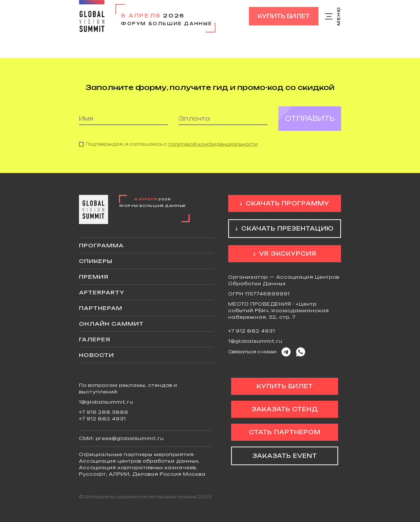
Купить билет (284, 16)
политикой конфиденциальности (213, 144)
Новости (96, 355)
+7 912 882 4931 (252, 331)
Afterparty (102, 292)
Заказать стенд (285, 409)
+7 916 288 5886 (104, 412)
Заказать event (285, 456)
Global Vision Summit (92, 16)
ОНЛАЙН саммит (111, 324)
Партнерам (101, 308)
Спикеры (96, 261)
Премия (94, 277)
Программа (101, 245)
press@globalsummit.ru (130, 438)
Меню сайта (333, 16)
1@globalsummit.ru (255, 341)
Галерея (95, 339)
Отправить (310, 118)
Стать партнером (285, 432)
